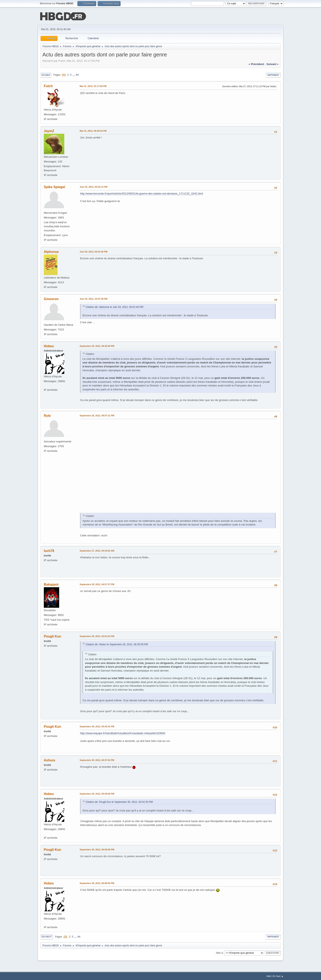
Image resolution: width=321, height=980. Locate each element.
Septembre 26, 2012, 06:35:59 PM (97, 346)
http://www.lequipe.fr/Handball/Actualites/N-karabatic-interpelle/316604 (123, 733)
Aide (269, 976)
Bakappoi (51, 584)
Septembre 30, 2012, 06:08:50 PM (97, 883)
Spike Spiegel (54, 187)
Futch (48, 86)
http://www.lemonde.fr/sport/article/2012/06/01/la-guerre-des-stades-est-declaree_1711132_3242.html (142, 193)
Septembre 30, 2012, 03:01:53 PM (97, 636)
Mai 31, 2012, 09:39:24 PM (93, 130)
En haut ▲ (278, 976)
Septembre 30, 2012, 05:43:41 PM (97, 726)
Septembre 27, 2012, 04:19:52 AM (97, 550)
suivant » (273, 64)
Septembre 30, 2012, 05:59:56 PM (97, 793)
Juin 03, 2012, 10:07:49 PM (93, 298)
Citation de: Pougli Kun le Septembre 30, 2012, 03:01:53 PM (119, 802)
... (74, 74)
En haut (47, 936)
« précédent (256, 64)
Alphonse (51, 251)
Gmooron (51, 299)
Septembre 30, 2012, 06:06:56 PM (97, 849)
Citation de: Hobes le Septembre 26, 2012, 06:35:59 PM (117, 644)
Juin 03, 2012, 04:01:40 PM (93, 251)
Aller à (219, 952)
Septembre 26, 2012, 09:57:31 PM (97, 415)
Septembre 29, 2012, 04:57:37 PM (97, 584)
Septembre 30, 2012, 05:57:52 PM (97, 760)
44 (77, 74)
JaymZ (49, 131)
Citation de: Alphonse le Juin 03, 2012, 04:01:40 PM (114, 307)
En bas (46, 75)
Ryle (47, 415)
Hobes (49, 346)
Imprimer (273, 75)
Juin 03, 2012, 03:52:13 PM (93, 186)
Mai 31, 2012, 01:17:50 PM (93, 86)
